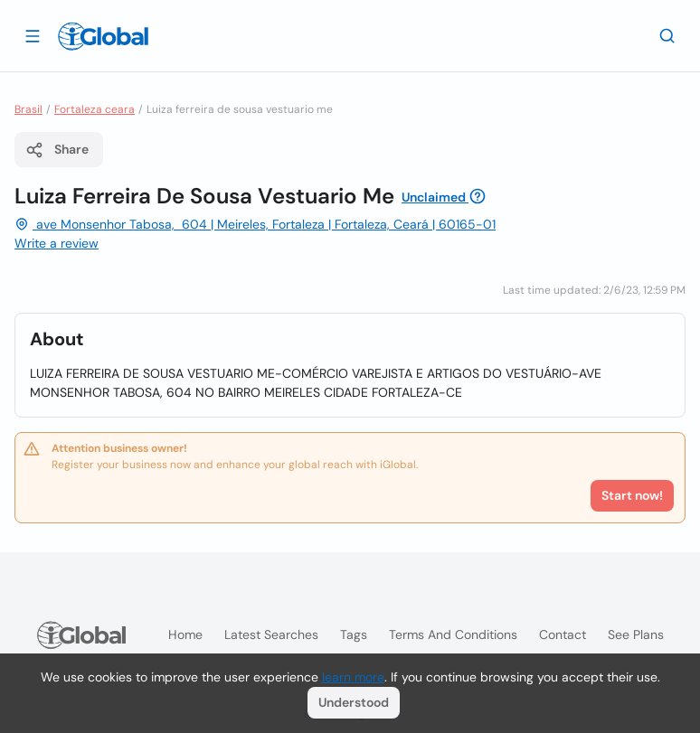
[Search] (667, 35)
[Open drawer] (33, 35)
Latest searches (271, 634)
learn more (353, 677)
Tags (354, 634)
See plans (636, 634)
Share (57, 150)
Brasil (28, 109)
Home (185, 634)
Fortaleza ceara (95, 109)
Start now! (632, 495)
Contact (563, 634)
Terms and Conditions (453, 634)
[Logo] (103, 36)
